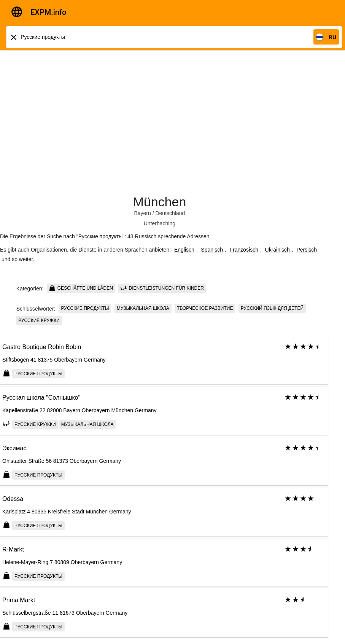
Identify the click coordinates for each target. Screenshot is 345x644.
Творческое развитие (205, 308)
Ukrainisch (277, 250)
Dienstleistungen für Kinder (162, 288)
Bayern (142, 213)
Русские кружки (39, 320)
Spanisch (212, 250)
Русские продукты (85, 308)
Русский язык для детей (272, 308)
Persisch (307, 250)
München (159, 202)
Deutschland (170, 213)
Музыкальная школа (143, 308)
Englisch (184, 250)
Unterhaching (160, 223)
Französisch (244, 250)
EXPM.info (48, 12)
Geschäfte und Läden (81, 288)
